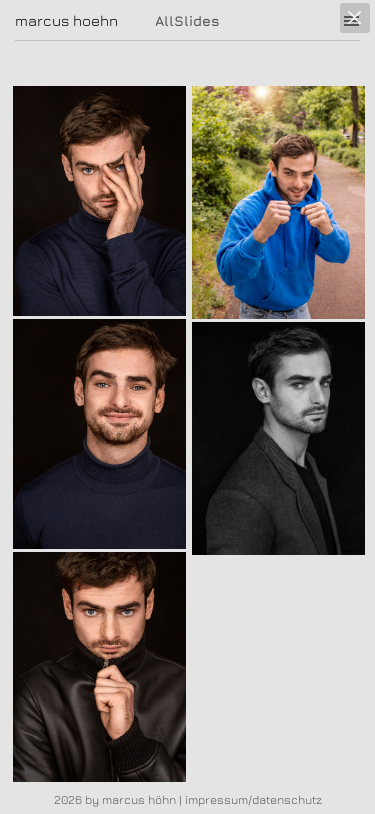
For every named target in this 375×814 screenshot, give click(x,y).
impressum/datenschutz (253, 799)
